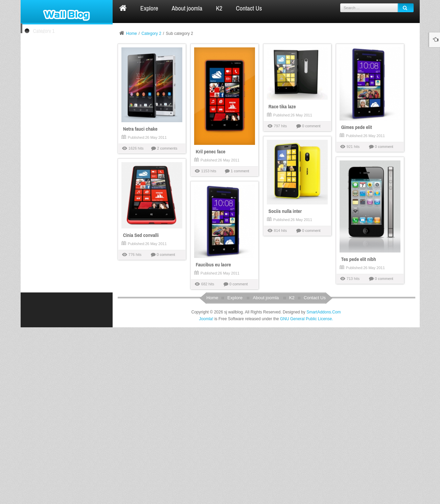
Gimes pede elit (40, 289)
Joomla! (206, 496)
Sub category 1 (47, 59)
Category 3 (44, 83)
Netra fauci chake (41, 129)
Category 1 (44, 31)
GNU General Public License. (307, 496)
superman (57, 356)
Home (132, 34)
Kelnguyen (57, 396)
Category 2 (44, 46)
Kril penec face (39, 230)
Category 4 (44, 98)
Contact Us (315, 475)
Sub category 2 (47, 70)
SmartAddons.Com (323, 489)
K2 (292, 475)
